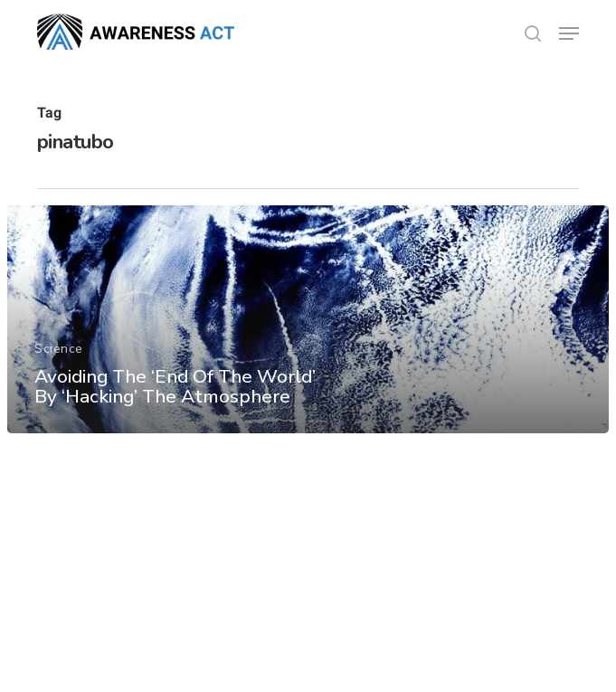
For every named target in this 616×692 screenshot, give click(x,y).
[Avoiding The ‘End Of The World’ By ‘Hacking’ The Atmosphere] (308, 319)
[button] (569, 33)
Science (59, 349)
